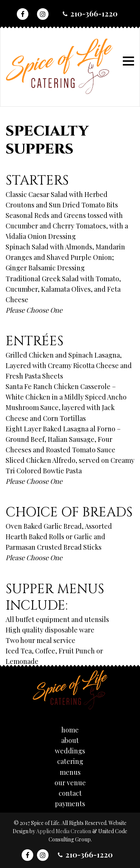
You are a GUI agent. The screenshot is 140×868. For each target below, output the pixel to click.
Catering (70, 761)
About (70, 740)
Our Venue (70, 783)
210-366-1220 (94, 13)
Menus (70, 772)
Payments (70, 804)
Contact (70, 793)
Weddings (70, 751)
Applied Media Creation (64, 831)
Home (70, 730)
